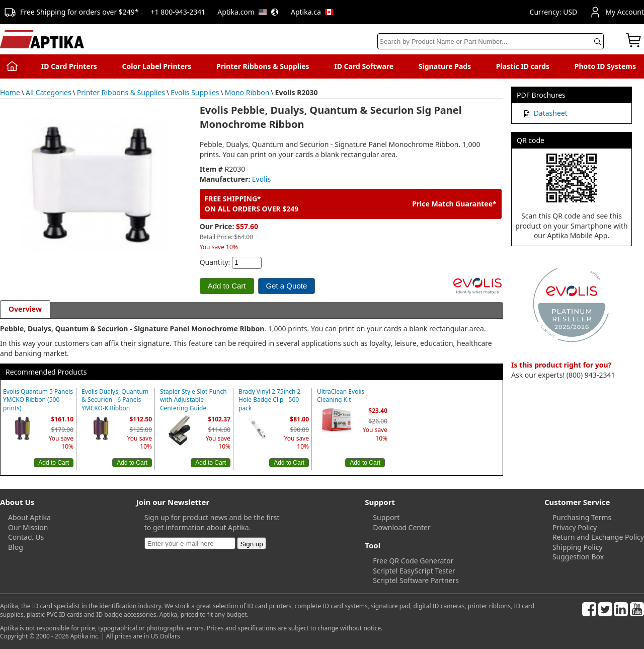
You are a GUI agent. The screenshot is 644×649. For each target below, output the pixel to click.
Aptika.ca (312, 12)
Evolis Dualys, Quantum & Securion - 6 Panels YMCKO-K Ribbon (115, 400)
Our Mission (28, 527)
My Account (617, 12)
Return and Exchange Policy (598, 537)
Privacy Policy (575, 527)
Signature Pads (445, 66)
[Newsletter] (190, 543)
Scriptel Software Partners (416, 580)
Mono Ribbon (247, 92)
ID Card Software (364, 66)
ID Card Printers (69, 66)
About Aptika (29, 517)
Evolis (261, 179)
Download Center (401, 527)
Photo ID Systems (605, 66)
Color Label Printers (157, 66)
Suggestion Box (578, 557)
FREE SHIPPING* (233, 199)
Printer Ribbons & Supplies (263, 66)
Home (10, 92)
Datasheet (551, 113)
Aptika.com (248, 12)
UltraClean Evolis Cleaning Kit (341, 396)
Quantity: (215, 262)
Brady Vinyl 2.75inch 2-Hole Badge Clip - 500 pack (270, 400)
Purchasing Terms (582, 517)
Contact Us (26, 537)
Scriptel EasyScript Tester (414, 571)
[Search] (491, 41)
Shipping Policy (578, 547)
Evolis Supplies (195, 92)
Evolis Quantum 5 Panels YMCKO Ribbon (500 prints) (38, 400)
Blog (16, 547)
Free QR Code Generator (413, 561)
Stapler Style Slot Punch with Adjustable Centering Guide (193, 400)
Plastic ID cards (523, 66)
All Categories (49, 92)
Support (386, 517)
